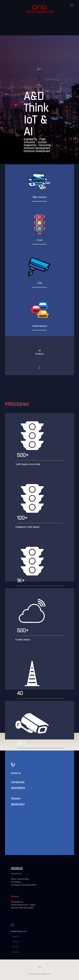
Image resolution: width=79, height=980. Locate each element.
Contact (16, 952)
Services (16, 947)
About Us (16, 937)
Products (16, 942)
